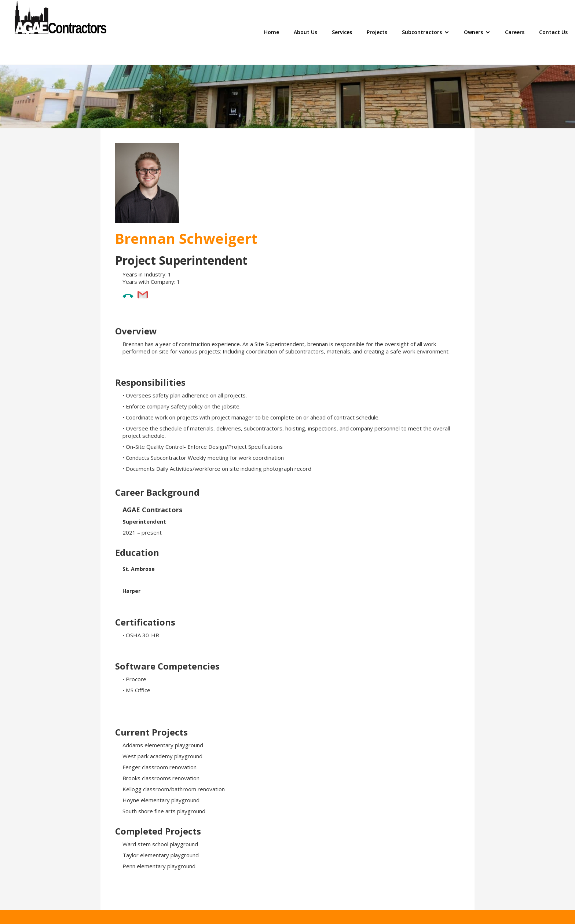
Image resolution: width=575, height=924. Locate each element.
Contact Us (553, 32)
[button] (426, 32)
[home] (61, 32)
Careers (515, 32)
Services (342, 32)
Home (272, 32)
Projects (377, 32)
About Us (305, 32)
